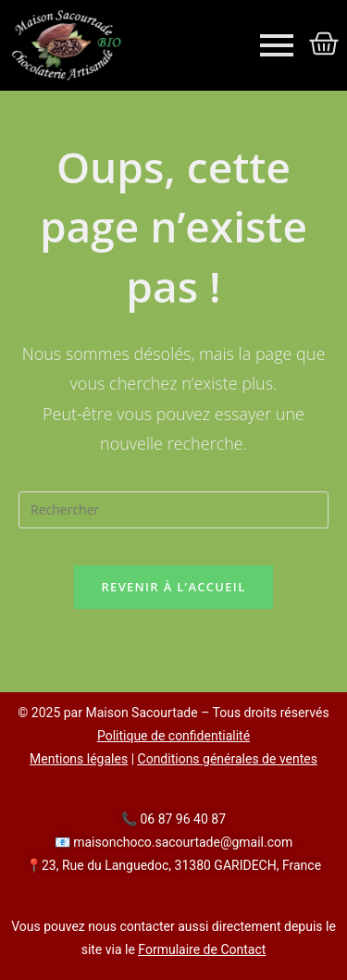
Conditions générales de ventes (228, 759)
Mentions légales (79, 759)
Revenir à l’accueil (173, 587)
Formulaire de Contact (202, 949)
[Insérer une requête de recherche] (173, 510)
